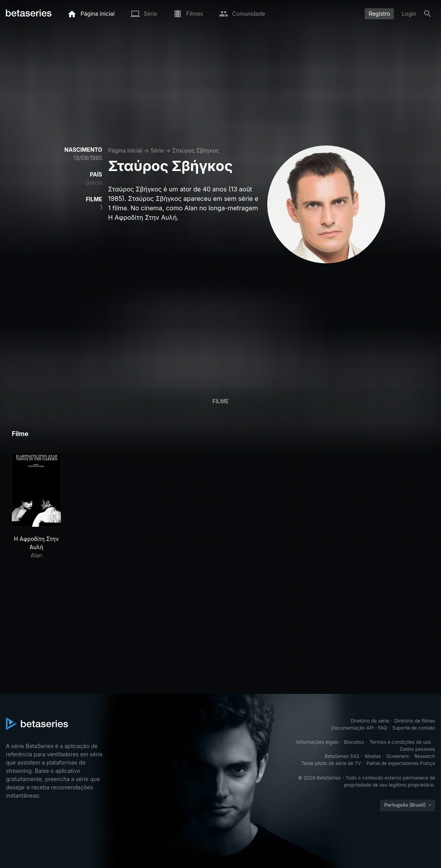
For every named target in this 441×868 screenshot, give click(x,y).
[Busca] (428, 14)
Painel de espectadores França (401, 763)
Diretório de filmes (415, 721)
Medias (373, 756)
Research (425, 756)
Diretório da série (370, 721)
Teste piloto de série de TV (331, 763)
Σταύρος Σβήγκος (196, 150)
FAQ (383, 728)
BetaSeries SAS (342, 756)
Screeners (398, 756)
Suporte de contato (414, 728)
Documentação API (353, 728)
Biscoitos (354, 742)
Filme (220, 401)
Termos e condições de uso (400, 742)
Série (157, 150)
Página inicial (125, 150)
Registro (379, 14)
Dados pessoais (417, 749)
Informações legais (318, 742)
